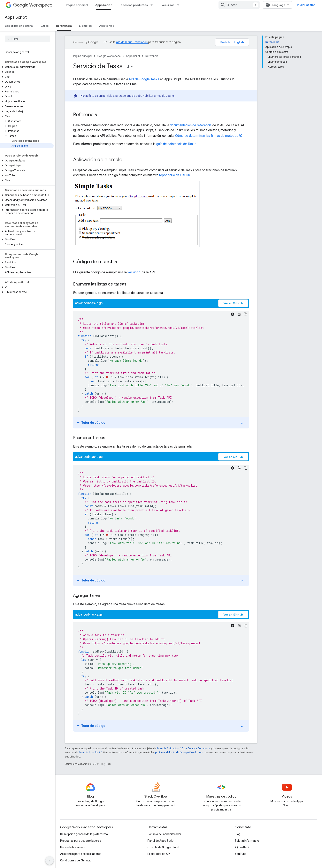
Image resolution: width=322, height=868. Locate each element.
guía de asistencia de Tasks (176, 144)
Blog (238, 834)
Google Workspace (109, 56)
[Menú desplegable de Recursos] (179, 5)
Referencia (152, 56)
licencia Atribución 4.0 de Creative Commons (183, 748)
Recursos (168, 5)
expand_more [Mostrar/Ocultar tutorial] (242, 423)
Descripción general (19, 26)
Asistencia (107, 26)
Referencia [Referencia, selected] (64, 26)
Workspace (33, 5)
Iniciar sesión (306, 5)
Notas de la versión (72, 847)
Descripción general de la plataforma (84, 834)
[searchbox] (28, 39)
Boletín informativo (247, 841)
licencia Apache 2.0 (91, 752)
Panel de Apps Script (161, 841)
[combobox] (239, 5)
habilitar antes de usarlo (158, 96)
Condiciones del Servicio (76, 860)
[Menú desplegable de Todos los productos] (153, 5)
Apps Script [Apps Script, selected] (103, 5)
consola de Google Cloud (163, 847)
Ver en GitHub (233, 303)
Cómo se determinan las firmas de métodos (207, 136)
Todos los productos (133, 5)
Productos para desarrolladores (81, 841)
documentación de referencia (191, 125)
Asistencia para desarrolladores (81, 854)
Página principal (77, 5)
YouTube (241, 854)
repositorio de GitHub (175, 175)
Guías (45, 26)
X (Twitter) (242, 847)
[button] (27, 67)
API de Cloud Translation (132, 42)
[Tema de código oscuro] (232, 314)
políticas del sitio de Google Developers (179, 752)
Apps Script (16, 17)
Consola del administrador (164, 834)
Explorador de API (159, 854)
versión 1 (134, 272)
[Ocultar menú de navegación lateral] (49, 861)
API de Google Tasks (144, 79)
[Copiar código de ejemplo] (246, 314)
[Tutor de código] (239, 314)
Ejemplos (85, 26)
